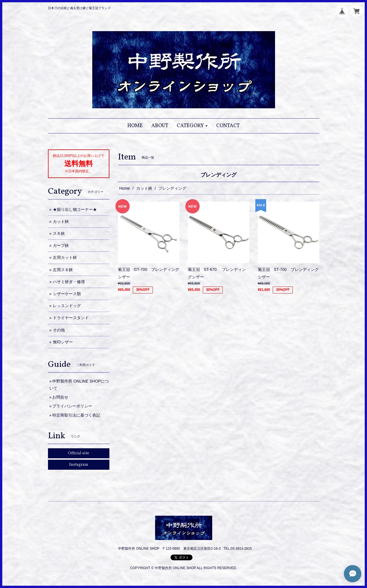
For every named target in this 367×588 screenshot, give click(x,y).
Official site (79, 453)
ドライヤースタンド (71, 318)
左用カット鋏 (65, 257)
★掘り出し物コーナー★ (75, 209)
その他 (59, 330)
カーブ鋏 (61, 245)
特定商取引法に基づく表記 (76, 415)
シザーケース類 (67, 294)
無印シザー (63, 342)
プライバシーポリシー (72, 406)
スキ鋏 (59, 233)
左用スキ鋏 (63, 270)
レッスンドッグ (67, 306)
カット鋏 (144, 188)
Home (125, 188)
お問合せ (60, 397)
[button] (192, 126)
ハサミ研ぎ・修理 (69, 282)
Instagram (79, 465)
